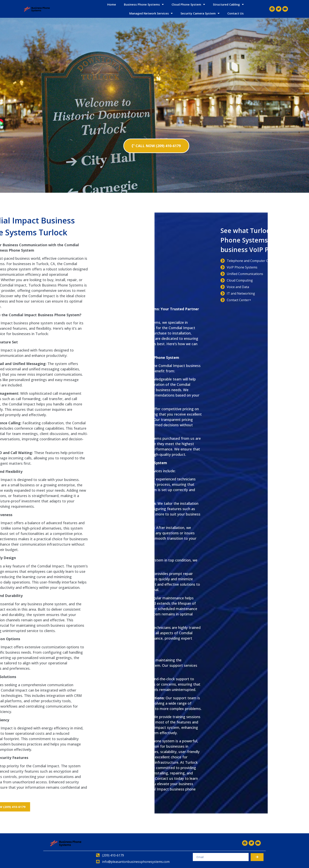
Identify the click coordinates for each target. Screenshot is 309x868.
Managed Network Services (151, 13)
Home (112, 4)
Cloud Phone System (188, 4)
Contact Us (236, 13)
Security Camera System (200, 13)
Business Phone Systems (144, 4)
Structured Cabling (228, 4)
